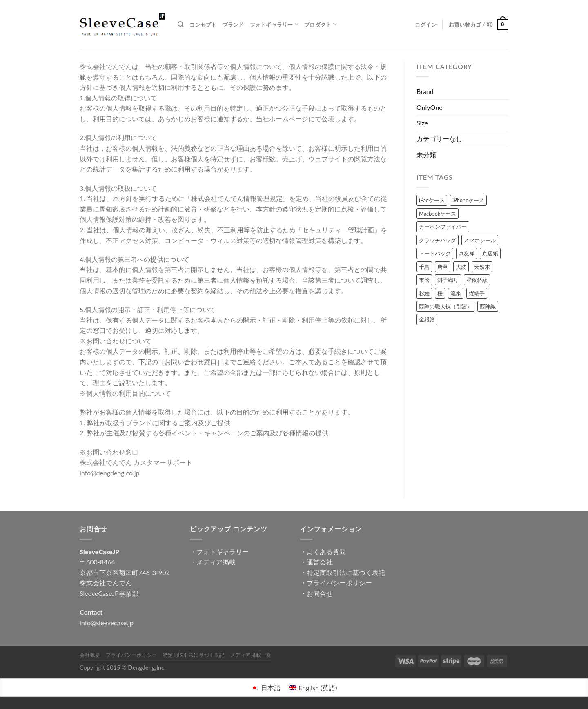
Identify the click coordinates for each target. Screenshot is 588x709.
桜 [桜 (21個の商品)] (440, 293)
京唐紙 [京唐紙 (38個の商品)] (490, 253)
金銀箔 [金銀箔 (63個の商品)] (427, 319)
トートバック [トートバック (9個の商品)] (435, 253)
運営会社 (320, 562)
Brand (425, 91)
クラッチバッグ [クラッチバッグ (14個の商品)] (438, 240)
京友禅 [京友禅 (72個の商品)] (467, 253)
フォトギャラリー (274, 24)
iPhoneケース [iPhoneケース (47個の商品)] (468, 200)
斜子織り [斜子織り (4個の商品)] (448, 280)
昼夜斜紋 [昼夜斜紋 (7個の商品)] (477, 280)
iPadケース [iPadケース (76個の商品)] (432, 200)
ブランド (233, 25)
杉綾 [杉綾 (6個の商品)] (424, 293)
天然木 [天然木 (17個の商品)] (482, 267)
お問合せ (320, 593)
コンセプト (203, 25)
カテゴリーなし (439, 139)
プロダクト (321, 24)
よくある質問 (326, 552)
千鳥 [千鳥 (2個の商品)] (424, 267)
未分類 (426, 155)
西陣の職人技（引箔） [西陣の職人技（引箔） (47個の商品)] (445, 306)
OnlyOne (430, 107)
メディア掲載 (216, 562)
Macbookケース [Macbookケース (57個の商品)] (438, 214)
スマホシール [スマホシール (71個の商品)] (480, 240)
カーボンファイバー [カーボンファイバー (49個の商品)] (443, 227)
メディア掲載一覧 (251, 655)
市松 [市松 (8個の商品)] (424, 280)
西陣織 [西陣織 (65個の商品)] (488, 306)
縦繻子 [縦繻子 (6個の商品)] (477, 293)
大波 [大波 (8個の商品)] (461, 267)
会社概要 (90, 655)
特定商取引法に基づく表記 (346, 572)
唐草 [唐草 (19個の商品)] (443, 267)
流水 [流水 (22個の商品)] (456, 293)
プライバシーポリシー (339, 583)
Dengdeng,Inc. (147, 668)
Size (422, 123)
